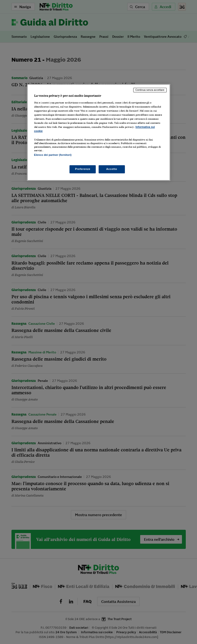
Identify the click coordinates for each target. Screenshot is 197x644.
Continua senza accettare (150, 90)
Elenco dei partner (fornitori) (53, 155)
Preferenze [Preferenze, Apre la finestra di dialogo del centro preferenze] (83, 169)
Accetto (112, 169)
